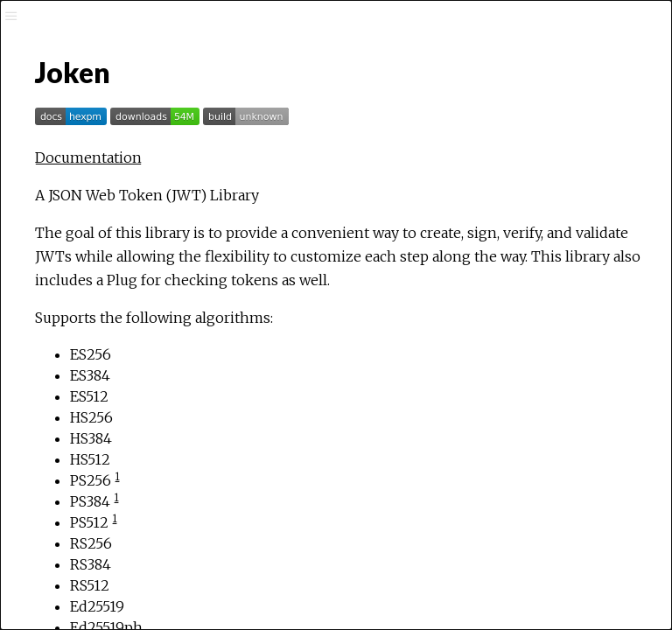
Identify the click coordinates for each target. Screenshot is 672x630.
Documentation (88, 157)
